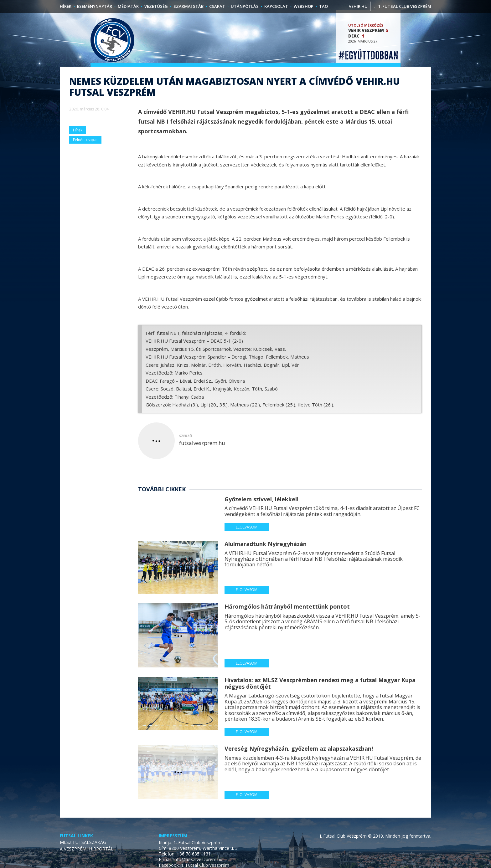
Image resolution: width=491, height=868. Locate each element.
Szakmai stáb (189, 6)
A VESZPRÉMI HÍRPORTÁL (87, 861)
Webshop (304, 6)
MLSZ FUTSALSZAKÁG (83, 854)
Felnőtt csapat (85, 152)
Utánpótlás (245, 6)
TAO (323, 6)
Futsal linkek (76, 848)
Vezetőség (156, 6)
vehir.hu (358, 6)
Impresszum (173, 848)
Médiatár (128, 6)
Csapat (217, 6)
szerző (186, 448)
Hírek (66, 6)
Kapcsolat (276, 6)
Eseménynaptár (95, 6)
